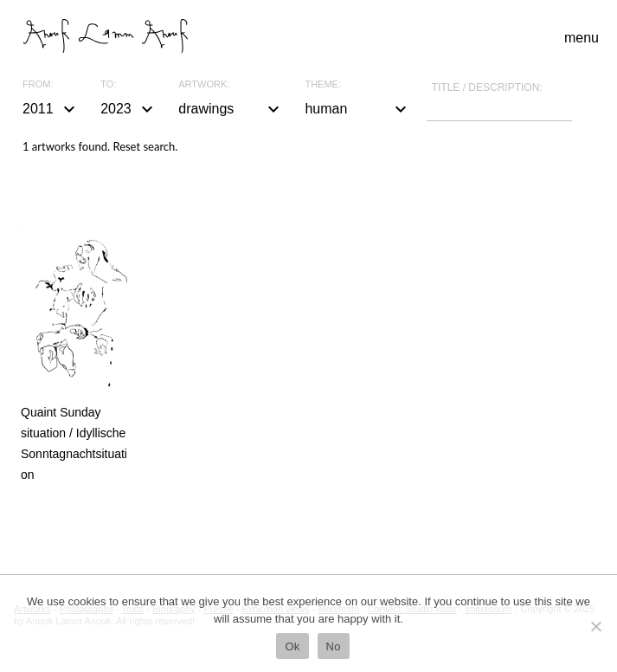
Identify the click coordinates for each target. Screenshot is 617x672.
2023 (129, 109)
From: (38, 84)
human (357, 109)
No (334, 646)
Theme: (323, 84)
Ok (292, 646)
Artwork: (204, 84)
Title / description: (487, 87)
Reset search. (145, 146)
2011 (51, 109)
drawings (231, 109)
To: (108, 84)
